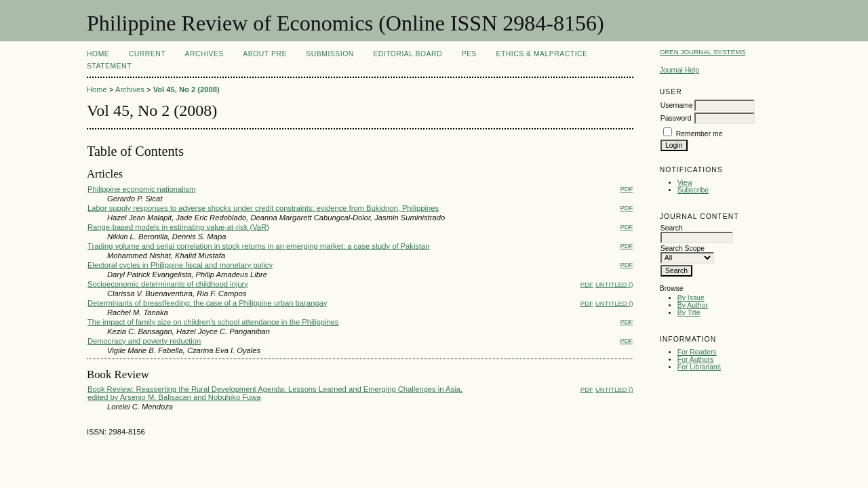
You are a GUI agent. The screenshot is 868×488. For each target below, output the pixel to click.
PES (469, 54)
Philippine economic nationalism (141, 189)
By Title (689, 313)
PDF (626, 189)
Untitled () (614, 284)
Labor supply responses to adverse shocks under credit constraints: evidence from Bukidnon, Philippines (263, 208)
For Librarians (699, 367)
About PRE (265, 54)
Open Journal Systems (703, 52)
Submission (330, 54)
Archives (204, 54)
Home (98, 54)
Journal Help (679, 70)
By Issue (691, 298)
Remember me (699, 134)
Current (147, 54)
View (685, 183)
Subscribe (693, 190)
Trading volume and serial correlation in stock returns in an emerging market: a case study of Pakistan (259, 246)
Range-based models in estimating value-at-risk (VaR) (178, 227)
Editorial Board (408, 54)
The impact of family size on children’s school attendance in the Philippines (213, 322)
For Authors (696, 360)
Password (676, 118)
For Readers (697, 352)
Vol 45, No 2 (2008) (186, 89)
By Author (693, 305)
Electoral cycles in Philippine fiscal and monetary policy (180, 265)
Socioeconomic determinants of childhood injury (168, 284)
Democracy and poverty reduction (144, 341)
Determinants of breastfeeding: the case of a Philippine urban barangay (207, 303)
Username (677, 105)
